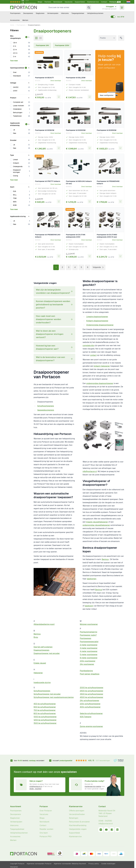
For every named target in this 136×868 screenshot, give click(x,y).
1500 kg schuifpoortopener (45, 723)
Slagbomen (40, 13)
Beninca (105, 559)
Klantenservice (93, 2)
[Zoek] (89, 8)
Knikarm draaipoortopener (97, 321)
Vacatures (69, 2)
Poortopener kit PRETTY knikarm (48, 181)
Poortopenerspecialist (89, 642)
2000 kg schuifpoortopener (92, 688)
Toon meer (14, 61)
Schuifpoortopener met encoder (47, 694)
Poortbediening (86, 671)
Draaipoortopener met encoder (47, 653)
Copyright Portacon (17, 864)
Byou (36, 637)
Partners (48, 2)
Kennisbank (58, 2)
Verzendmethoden (77, 814)
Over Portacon (46, 811)
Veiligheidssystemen (95, 13)
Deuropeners (28, 13)
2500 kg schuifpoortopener (92, 691)
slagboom (89, 606)
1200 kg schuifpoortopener (45, 720)
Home (12, 25)
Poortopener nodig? (88, 635)
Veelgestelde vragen (78, 829)
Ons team (44, 833)
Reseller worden (46, 829)
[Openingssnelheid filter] (20, 67)
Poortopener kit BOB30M (76, 130)
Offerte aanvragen (77, 811)
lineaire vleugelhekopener (97, 522)
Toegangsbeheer (78, 13)
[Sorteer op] (108, 38)
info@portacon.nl (90, 471)
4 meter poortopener (89, 651)
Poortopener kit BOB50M (107, 130)
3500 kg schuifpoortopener (92, 694)
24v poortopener (87, 664)
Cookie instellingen (108, 864)
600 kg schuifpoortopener (45, 707)
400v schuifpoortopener (90, 707)
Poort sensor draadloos (90, 674)
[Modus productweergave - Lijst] (41, 38)
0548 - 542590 (35, 789)
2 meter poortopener (89, 645)
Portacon (44, 806)
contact (93, 355)
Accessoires (15, 20)
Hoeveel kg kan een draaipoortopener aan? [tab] (47, 347)
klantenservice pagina (93, 786)
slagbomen (92, 579)
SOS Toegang (86, 717)
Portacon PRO (46, 837)
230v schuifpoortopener (90, 704)
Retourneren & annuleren (79, 822)
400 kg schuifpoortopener (45, 704)
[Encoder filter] (20, 140)
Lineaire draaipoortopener (97, 317)
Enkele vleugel (40, 663)
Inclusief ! (62, 761)
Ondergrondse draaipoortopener (100, 325)
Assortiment (16, 806)
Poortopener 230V (62, 45)
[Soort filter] (20, 186)
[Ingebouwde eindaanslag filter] (20, 124)
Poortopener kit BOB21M (45, 130)
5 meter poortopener (89, 655)
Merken (25, 20)
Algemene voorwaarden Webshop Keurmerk (70, 864)
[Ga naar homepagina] (23, 7)
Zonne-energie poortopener (91, 726)
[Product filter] (20, 97)
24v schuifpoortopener (90, 701)
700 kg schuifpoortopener (45, 710)
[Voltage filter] (20, 82)
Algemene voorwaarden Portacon (39, 864)
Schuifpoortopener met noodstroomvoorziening (54, 697)
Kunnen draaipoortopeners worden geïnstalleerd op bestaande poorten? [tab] (53, 304)
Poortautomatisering (89, 632)
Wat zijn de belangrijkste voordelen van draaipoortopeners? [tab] (53, 291)
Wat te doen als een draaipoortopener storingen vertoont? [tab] (50, 334)
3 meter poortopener (89, 648)
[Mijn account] (109, 8)
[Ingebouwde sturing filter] (20, 216)
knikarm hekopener (102, 366)
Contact (104, 2)
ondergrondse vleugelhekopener (96, 525)
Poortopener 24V (42, 45)
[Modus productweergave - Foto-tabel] (36, 38)
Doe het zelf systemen (43, 647)
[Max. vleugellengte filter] (20, 37)
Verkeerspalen (53, 13)
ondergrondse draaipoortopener (100, 383)
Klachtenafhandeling (78, 825)
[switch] (113, 17)
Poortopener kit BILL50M (76, 78)
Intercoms (65, 13)
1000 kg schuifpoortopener (45, 717)
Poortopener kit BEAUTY (44, 78)
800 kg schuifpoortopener (45, 713)
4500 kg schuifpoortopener (92, 697)
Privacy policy (94, 864)
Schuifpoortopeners (46, 406)
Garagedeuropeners (46, 410)
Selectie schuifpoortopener (91, 713)
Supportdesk (80, 2)
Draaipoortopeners (41, 650)
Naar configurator (107, 95)
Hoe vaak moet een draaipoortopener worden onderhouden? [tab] (48, 319)
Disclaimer (14, 867)
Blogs (40, 2)
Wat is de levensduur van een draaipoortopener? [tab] (50, 359)
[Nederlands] (128, 2)
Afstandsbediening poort (44, 624)
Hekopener (38, 673)
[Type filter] (20, 155)
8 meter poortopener (89, 658)
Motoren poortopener (89, 624)
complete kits (88, 346)
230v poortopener (88, 661)
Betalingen (74, 818)
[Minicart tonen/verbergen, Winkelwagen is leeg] (122, 8)
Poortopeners (15, 13)
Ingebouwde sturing (42, 683)
